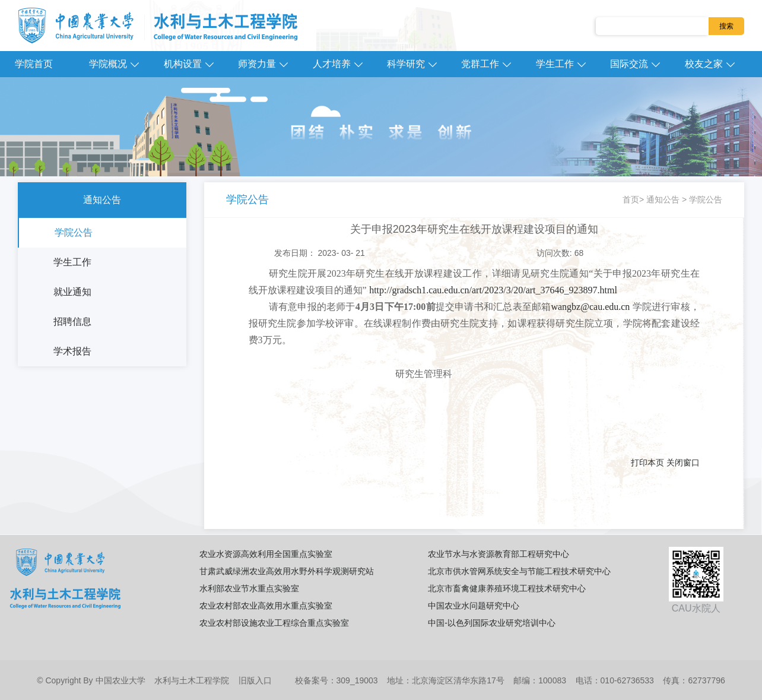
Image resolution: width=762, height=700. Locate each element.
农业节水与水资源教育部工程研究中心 (499, 554)
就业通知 (72, 292)
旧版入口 (255, 680)
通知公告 (102, 200)
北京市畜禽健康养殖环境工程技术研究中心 (507, 588)
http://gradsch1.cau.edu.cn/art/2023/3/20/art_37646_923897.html (493, 290)
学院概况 (108, 64)
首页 (631, 199)
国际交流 (629, 64)
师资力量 (257, 64)
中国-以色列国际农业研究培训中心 (492, 623)
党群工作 (480, 64)
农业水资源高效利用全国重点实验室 (266, 554)
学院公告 (74, 232)
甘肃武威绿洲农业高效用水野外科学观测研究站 (287, 571)
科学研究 (406, 64)
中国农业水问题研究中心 (474, 606)
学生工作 (555, 64)
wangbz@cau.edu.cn (590, 307)
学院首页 (34, 64)
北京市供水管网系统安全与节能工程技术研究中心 (519, 571)
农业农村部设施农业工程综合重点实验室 (274, 623)
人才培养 (332, 64)
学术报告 (72, 351)
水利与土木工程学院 (192, 680)
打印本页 (647, 463)
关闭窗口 (683, 463)
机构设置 (183, 64)
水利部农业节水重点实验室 (249, 588)
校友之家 (704, 64)
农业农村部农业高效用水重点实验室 (266, 606)
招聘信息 (72, 322)
